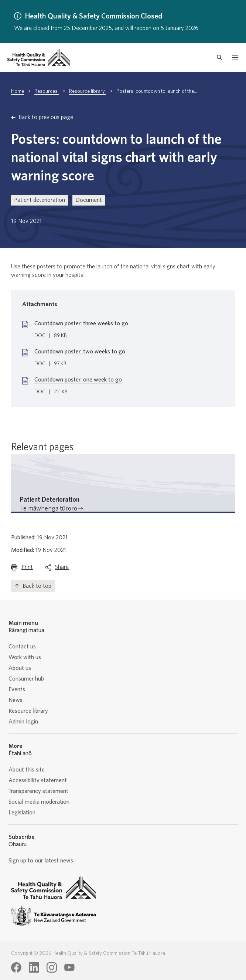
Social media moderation (39, 802)
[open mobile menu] (235, 58)
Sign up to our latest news (41, 861)
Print (27, 569)
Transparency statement (38, 791)
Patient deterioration (40, 200)
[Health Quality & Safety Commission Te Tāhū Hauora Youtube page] (69, 967)
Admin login (23, 722)
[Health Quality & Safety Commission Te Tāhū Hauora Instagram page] (52, 967)
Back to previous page (46, 117)
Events (17, 689)
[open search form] (220, 58)
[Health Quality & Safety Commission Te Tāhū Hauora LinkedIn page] (34, 967)
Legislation (22, 813)
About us (20, 668)
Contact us (22, 647)
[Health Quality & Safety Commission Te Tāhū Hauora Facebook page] (16, 967)
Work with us (25, 657)
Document (89, 200)
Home (18, 91)
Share (62, 569)
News (16, 700)
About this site (27, 770)
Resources (47, 91)
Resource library (88, 91)
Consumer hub (26, 679)
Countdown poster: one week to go (78, 380)
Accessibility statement (38, 780)
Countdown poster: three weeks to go (81, 323)
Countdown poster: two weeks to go (80, 352)
